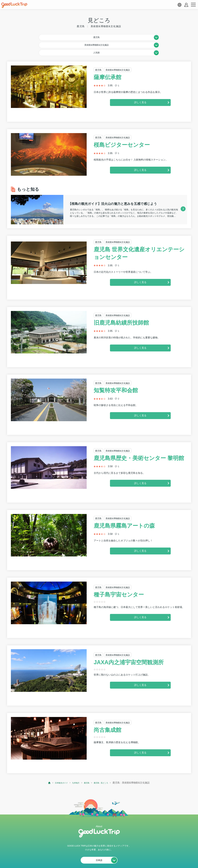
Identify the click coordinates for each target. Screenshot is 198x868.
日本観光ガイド (57, 766)
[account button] (186, 5)
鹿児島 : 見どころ (105, 766)
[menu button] (193, 5)
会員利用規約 (73, 858)
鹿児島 (88, 766)
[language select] (179, 5)
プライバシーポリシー (98, 858)
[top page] (43, 766)
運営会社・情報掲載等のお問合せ (134, 858)
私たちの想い (53, 858)
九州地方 (75, 766)
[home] (14, 5)
